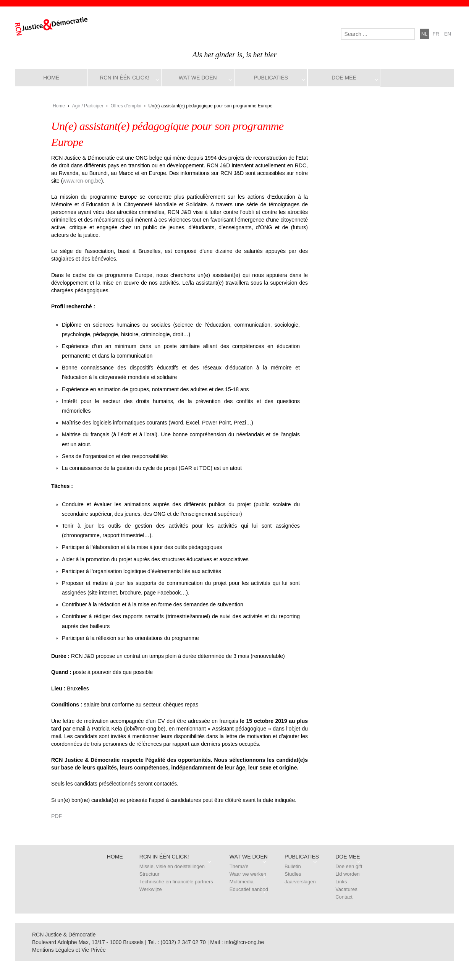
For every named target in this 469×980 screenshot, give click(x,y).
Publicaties (271, 78)
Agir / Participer (88, 106)
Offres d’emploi (126, 106)
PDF (57, 816)
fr (436, 34)
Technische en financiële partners (176, 882)
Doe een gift (349, 866)
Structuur (150, 874)
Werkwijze (151, 889)
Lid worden (348, 874)
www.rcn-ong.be (82, 181)
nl (425, 34)
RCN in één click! (125, 78)
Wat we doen (198, 78)
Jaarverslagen (300, 882)
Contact (344, 897)
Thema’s (239, 866)
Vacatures (346, 889)
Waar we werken (248, 874)
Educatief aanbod (249, 889)
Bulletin (293, 866)
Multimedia (242, 882)
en (448, 34)
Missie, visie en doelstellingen (172, 866)
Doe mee (344, 78)
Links (341, 882)
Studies (293, 874)
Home (51, 78)
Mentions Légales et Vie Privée (69, 950)
